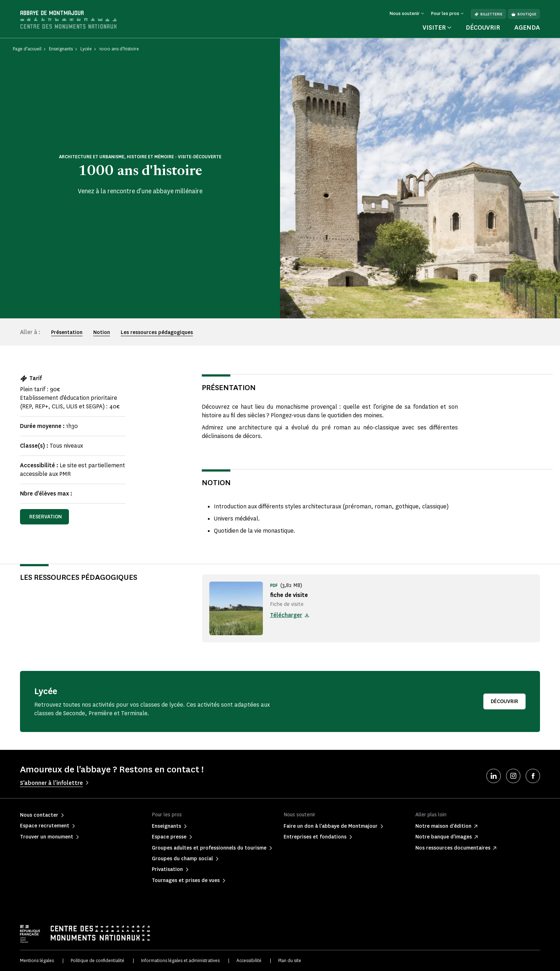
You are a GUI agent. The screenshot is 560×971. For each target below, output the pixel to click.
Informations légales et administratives (180, 960)
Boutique (524, 14)
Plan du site (290, 960)
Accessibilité (249, 960)
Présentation (67, 332)
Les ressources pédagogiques (157, 332)
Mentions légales (37, 960)
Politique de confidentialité (97, 960)
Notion (102, 332)
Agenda (527, 28)
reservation (46, 517)
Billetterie (488, 14)
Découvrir (483, 28)
